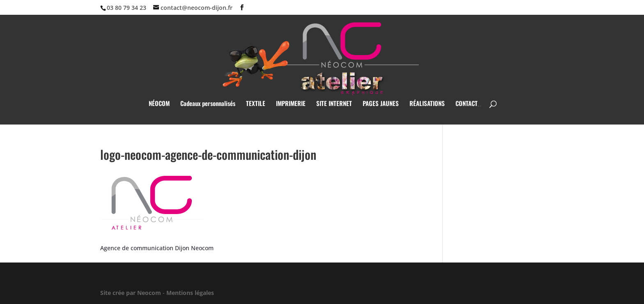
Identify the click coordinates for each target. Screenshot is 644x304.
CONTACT (467, 104)
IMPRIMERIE (291, 104)
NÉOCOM (159, 104)
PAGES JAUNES (381, 104)
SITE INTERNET (334, 104)
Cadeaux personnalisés (208, 104)
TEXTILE (256, 104)
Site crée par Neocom (131, 293)
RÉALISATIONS (427, 104)
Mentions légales (190, 293)
